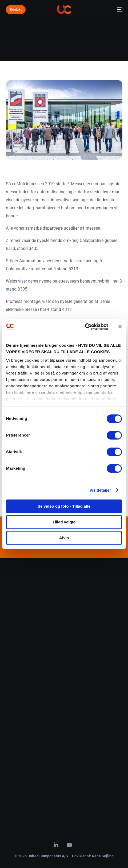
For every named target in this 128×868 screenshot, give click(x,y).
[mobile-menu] (118, 10)
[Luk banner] (120, 327)
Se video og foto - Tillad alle (64, 506)
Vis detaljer (100, 490)
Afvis (64, 538)
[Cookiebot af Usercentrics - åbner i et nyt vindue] (85, 327)
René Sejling (103, 856)
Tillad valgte (64, 522)
